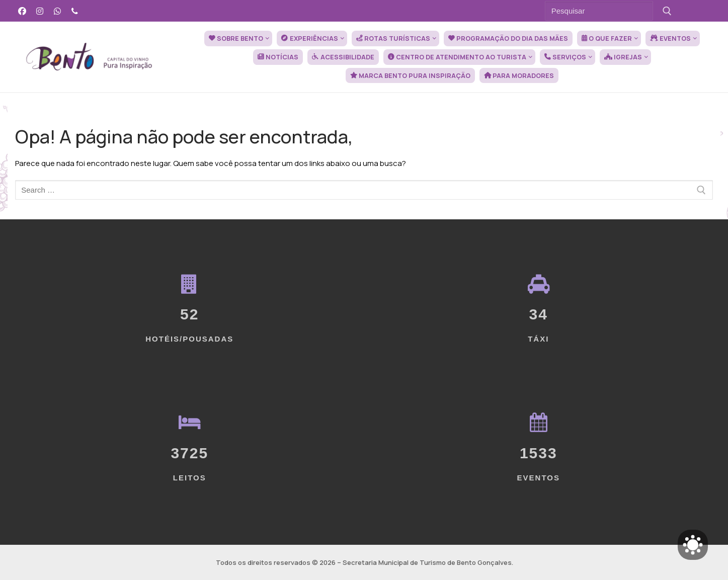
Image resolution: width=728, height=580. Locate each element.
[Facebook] (22, 11)
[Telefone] (75, 11)
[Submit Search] (667, 11)
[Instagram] (40, 11)
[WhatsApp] (58, 11)
